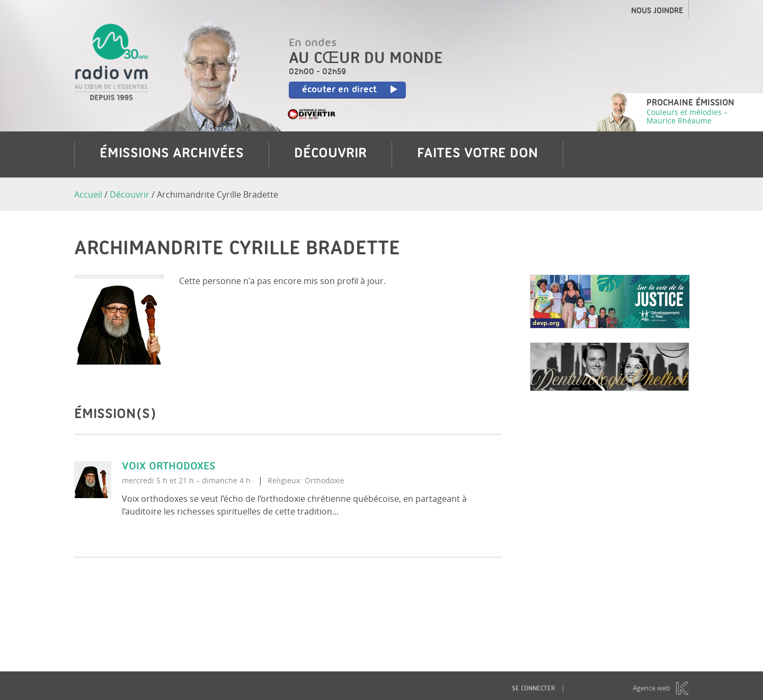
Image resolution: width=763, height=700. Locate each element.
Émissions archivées (172, 154)
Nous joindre (657, 12)
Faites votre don (477, 154)
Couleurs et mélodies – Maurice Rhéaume (687, 116)
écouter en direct (350, 90)
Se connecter (533, 689)
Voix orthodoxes (169, 467)
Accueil (88, 194)
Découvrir (330, 154)
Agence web (651, 688)
